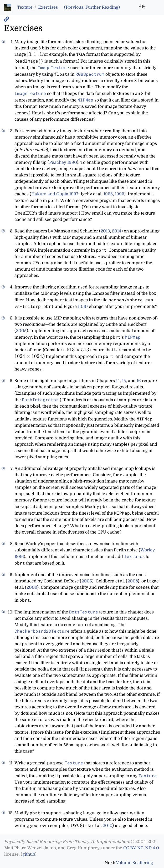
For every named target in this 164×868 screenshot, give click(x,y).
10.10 (83, 307)
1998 (108, 194)
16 (139, 381)
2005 (21, 331)
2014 (117, 231)
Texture (25, 7)
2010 (107, 826)
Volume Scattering (134, 863)
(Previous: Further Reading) (92, 7)
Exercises (48, 7)
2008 (133, 581)
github (29, 854)
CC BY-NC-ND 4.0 (141, 848)
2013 (105, 231)
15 (124, 381)
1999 (119, 194)
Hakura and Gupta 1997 (55, 194)
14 (118, 381)
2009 (32, 587)
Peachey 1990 (63, 163)
